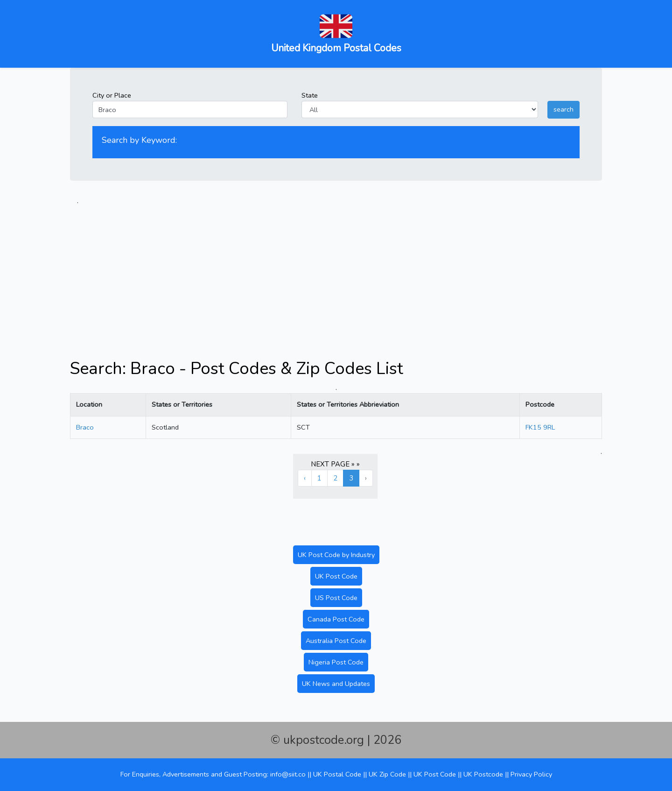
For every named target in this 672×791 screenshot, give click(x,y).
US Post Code (336, 598)
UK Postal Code (337, 774)
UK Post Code (336, 576)
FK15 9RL (540, 427)
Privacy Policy (531, 774)
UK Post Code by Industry (336, 555)
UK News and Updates (336, 684)
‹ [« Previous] (305, 478)
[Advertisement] (336, 272)
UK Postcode (483, 774)
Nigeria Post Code (336, 662)
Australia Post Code (336, 641)
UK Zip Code (387, 774)
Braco (85, 427)
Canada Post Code (336, 619)
